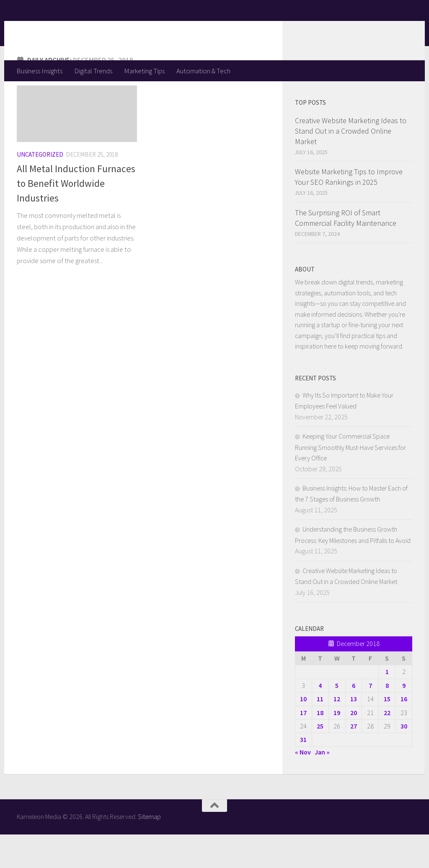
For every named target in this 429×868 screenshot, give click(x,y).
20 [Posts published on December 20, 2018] (354, 746)
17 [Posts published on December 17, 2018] (303, 746)
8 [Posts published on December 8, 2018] (387, 719)
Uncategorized (40, 188)
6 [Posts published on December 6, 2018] (354, 719)
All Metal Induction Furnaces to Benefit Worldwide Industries (76, 217)
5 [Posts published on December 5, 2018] (337, 719)
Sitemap (149, 850)
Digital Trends (93, 71)
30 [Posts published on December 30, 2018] (404, 759)
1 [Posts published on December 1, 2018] (387, 705)
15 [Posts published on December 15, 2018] (387, 732)
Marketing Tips (144, 71)
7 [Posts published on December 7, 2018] (370, 719)
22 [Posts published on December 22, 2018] (387, 746)
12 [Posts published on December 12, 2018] (337, 732)
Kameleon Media (82, 30)
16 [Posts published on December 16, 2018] (404, 732)
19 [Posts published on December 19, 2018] (337, 746)
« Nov (303, 785)
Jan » (322, 785)
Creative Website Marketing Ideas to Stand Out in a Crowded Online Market (351, 164)
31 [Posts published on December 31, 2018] (303, 773)
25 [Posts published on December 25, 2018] (320, 759)
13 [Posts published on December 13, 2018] (354, 732)
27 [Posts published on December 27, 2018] (354, 759)
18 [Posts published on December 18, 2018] (320, 746)
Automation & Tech (203, 71)
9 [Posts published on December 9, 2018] (404, 719)
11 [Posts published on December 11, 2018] (320, 732)
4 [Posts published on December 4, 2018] (320, 719)
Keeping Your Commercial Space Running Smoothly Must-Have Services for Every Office (350, 480)
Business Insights (39, 71)
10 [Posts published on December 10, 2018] (303, 732)
